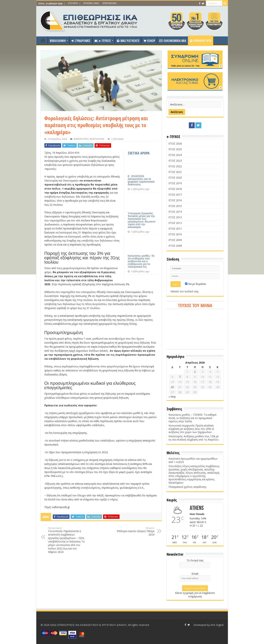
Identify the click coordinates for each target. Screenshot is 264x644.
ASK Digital (217, 625)
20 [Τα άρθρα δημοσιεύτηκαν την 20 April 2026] (172, 387)
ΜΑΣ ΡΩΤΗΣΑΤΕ (128, 41)
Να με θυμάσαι (195, 284)
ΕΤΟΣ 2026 (175, 144)
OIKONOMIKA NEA (173, 41)
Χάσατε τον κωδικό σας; (185, 291)
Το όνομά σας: (195, 560)
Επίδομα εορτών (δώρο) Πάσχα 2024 (136, 531)
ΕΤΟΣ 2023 (175, 161)
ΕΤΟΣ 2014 (175, 212)
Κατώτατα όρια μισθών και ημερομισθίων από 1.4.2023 (193, 460)
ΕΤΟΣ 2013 (175, 217)
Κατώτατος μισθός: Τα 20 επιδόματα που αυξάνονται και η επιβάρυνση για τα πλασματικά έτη (141, 261)
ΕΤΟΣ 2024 (175, 155)
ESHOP (149, 41)
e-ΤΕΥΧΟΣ (103, 41)
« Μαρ (172, 397)
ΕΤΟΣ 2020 (175, 178)
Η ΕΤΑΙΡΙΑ (73, 3)
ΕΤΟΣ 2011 (175, 229)
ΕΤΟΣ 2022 (175, 166)
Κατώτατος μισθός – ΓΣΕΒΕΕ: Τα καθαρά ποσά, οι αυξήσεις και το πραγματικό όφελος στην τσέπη (192, 418)
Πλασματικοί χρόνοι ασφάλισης (187, 487)
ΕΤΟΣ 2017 (175, 195)
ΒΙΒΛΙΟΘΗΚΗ (58, 41)
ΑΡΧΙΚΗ (43, 40)
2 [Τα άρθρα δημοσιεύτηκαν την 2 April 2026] (195, 372)
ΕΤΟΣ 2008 (175, 246)
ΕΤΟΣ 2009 (175, 240)
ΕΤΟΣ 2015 (175, 206)
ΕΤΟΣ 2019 (175, 183)
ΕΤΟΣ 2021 (175, 172)
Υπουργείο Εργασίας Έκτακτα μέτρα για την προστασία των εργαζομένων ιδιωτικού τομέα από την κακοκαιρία (142, 220)
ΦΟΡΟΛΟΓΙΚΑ (97, 139)
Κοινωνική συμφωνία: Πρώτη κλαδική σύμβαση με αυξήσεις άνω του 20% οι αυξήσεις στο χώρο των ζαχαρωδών (191, 429)
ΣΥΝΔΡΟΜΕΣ (81, 41)
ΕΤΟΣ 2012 (175, 223)
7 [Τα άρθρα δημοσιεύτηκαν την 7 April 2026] (180, 377)
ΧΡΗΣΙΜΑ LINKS (91, 3)
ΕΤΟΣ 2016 (175, 200)
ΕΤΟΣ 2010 (175, 234)
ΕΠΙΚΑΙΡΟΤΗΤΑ (201, 41)
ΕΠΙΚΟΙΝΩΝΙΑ (110, 3)
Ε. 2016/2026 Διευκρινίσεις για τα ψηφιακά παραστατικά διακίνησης (141, 180)
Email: (195, 574)
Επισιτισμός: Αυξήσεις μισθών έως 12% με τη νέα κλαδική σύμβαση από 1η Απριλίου (194, 438)
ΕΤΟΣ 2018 (175, 189)
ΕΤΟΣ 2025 (175, 149)
